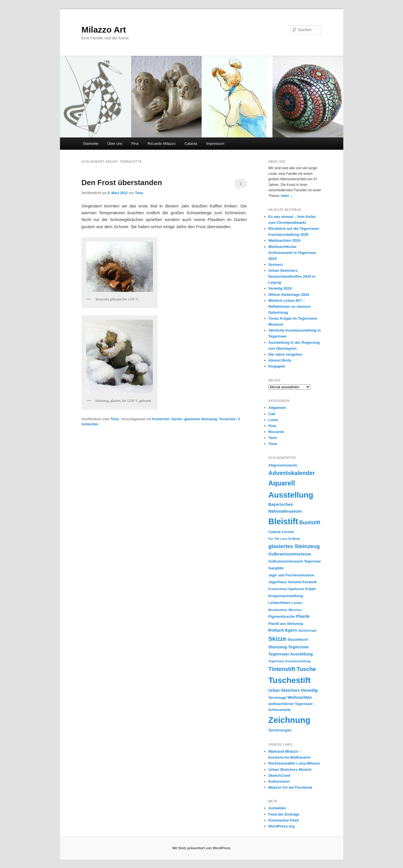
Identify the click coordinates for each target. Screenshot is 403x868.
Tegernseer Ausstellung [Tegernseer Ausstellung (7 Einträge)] (291, 654)
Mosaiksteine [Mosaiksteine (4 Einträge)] (278, 610)
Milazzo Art (104, 30)
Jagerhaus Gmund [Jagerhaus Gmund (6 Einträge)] (285, 582)
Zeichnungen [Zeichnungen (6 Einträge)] (280, 730)
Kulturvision (279, 781)
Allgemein (277, 408)
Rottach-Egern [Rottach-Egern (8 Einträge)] (283, 630)
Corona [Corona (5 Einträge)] (288, 532)
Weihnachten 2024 (284, 240)
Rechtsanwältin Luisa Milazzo (294, 763)
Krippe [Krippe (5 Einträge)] (310, 589)
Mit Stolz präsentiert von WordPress (202, 848)
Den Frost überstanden (122, 182)
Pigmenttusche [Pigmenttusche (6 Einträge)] (282, 616)
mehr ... (287, 196)
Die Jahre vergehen (285, 354)
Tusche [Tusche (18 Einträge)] (306, 669)
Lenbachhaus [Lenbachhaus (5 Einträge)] (279, 603)
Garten (177, 419)
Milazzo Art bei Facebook (290, 787)
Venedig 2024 (280, 288)
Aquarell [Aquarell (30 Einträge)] (282, 483)
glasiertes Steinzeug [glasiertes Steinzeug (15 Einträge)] (294, 546)
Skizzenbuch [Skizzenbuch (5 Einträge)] (298, 640)
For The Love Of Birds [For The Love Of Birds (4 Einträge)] (284, 539)
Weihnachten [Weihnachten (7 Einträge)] (300, 697)
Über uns (115, 144)
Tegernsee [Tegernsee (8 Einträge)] (298, 647)
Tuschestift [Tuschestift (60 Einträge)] (290, 680)
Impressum (215, 144)
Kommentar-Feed (284, 820)
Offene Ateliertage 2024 (289, 295)
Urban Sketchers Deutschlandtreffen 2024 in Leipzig (292, 276)
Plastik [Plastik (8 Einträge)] (303, 616)
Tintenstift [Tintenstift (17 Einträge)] (282, 669)
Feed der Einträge (284, 814)
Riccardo (276, 432)
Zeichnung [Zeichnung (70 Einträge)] (289, 720)
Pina (135, 144)
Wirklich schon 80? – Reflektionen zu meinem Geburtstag (290, 306)
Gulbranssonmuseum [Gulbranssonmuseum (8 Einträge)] (290, 554)
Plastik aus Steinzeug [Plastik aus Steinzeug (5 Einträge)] (286, 624)
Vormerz (276, 265)
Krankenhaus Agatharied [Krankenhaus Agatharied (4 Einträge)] (286, 589)
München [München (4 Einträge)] (295, 610)
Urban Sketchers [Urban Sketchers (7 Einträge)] (284, 690)
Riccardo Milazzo (162, 144)
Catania (191, 144)
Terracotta (227, 419)
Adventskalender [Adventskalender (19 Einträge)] (292, 473)
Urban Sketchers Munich (290, 770)
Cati (272, 414)
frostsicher (161, 419)
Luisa (273, 420)
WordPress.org (282, 826)
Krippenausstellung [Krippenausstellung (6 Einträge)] (286, 596)
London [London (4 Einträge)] (297, 603)
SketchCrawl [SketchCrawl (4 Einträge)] (307, 631)
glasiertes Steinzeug (201, 419)
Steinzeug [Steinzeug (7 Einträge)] (278, 647)
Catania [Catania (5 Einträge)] (275, 532)
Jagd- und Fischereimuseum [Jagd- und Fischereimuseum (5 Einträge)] (291, 575)
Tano (273, 438)
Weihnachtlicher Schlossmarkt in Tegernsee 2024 (292, 253)
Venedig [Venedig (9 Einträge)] (309, 690)
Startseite (91, 144)
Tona (139, 193)
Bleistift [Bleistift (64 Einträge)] (283, 521)
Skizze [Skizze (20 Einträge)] (277, 639)
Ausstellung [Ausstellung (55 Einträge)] (291, 495)
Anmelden (277, 808)
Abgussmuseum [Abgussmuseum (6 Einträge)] (283, 465)
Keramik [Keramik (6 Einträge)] (310, 582)
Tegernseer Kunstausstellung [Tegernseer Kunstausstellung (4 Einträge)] (290, 661)
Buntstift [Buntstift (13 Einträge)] (310, 523)
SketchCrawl (280, 775)
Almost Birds (280, 360)
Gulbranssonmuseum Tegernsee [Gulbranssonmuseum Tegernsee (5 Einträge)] (295, 561)
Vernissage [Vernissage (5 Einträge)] (277, 698)
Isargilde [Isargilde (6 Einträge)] (276, 568)
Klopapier (277, 366)
